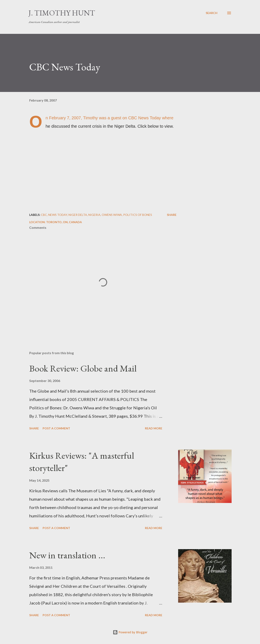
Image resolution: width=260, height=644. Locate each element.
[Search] (212, 13)
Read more (154, 428)
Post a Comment (56, 428)
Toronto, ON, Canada (64, 222)
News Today (58, 215)
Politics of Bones (138, 215)
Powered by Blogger (130, 632)
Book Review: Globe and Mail (83, 368)
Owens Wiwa (112, 215)
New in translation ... (67, 555)
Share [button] (172, 215)
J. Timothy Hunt (62, 13)
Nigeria (94, 215)
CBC (44, 215)
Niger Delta (78, 215)
